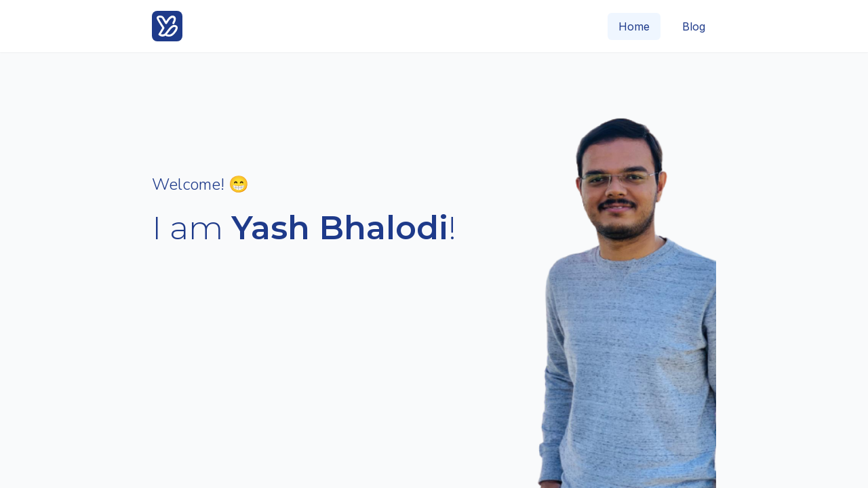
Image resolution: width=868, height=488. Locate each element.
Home (634, 26)
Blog (694, 26)
